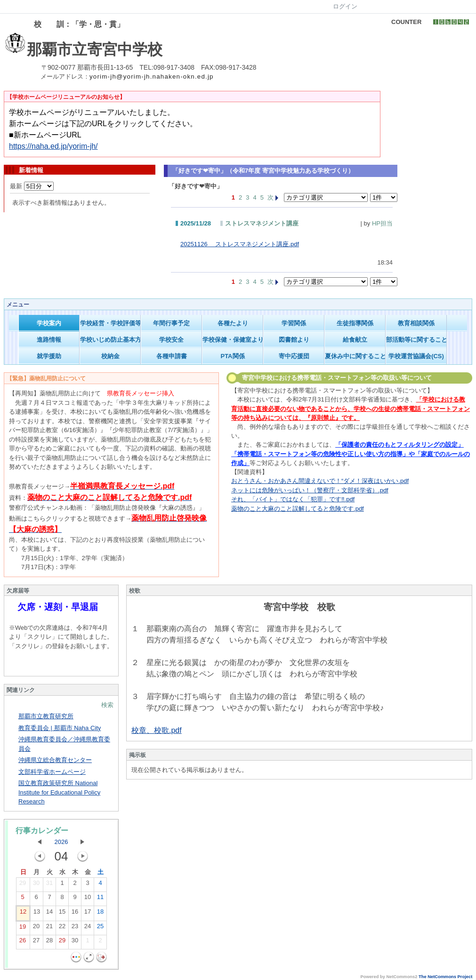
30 (36, 885)
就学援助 (49, 356)
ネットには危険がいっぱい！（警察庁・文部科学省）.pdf (310, 490)
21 (49, 928)
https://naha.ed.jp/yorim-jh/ (53, 146)
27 (36, 942)
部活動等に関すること (416, 340)
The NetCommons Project (445, 977)
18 (100, 914)
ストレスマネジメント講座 (262, 223)
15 (62, 914)
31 (49, 885)
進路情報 (49, 340)
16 (75, 914)
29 (23, 885)
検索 (107, 705)
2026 (61, 842)
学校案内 (49, 323)
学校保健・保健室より (233, 340)
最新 (32, 186)
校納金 (110, 356)
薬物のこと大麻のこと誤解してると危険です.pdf (298, 509)
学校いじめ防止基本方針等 (110, 340)
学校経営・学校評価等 (110, 323)
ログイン (345, 6)
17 (88, 914)
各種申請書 (172, 356)
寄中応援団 (294, 356)
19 (23, 929)
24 (88, 928)
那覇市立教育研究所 (46, 716)
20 (36, 928)
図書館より (294, 340)
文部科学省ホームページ (52, 772)
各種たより (233, 323)
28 (49, 942)
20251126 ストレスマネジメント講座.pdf (240, 244)
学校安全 (171, 340)
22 (62, 928)
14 (49, 914)
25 (100, 928)
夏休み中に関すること (355, 356)
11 (100, 899)
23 (75, 928)
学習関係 (294, 323)
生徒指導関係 (355, 323)
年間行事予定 (171, 323)
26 (23, 942)
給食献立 (355, 340)
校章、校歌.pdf (157, 730)
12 (23, 914)
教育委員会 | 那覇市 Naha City (60, 728)
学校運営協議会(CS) (416, 356)
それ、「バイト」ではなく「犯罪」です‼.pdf (293, 499)
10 (88, 899)
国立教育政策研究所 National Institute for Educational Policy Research (59, 792)
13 (37, 914)
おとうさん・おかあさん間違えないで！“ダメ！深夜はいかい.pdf (320, 481)
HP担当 (382, 223)
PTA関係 (232, 356)
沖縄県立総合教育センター (55, 760)
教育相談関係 (416, 323)
